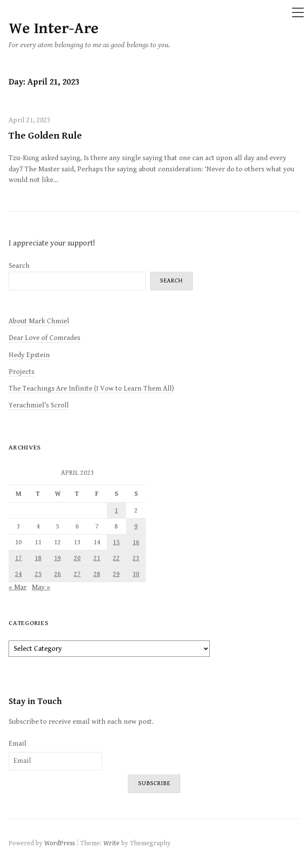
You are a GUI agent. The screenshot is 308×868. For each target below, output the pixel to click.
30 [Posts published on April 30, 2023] (136, 574)
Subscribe (154, 783)
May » (41, 587)
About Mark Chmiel (39, 321)
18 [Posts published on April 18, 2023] (38, 558)
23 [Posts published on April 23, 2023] (136, 558)
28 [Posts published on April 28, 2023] (97, 574)
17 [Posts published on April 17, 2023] (18, 558)
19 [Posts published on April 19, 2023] (57, 558)
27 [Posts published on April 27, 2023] (77, 574)
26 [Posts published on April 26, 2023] (57, 574)
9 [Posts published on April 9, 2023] (136, 526)
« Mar (18, 587)
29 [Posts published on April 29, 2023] (116, 574)
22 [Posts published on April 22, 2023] (116, 558)
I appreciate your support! (52, 243)
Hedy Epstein (29, 355)
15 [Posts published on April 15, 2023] (116, 542)
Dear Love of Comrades (44, 338)
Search (19, 266)
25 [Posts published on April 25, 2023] (38, 574)
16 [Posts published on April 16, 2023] (136, 542)
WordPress (60, 843)
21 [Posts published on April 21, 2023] (97, 558)
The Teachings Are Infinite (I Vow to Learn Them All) (91, 388)
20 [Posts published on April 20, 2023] (77, 558)
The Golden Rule (45, 136)
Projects (21, 372)
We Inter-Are (54, 29)
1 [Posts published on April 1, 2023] (116, 510)
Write (112, 843)
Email (17, 744)
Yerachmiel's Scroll (39, 405)
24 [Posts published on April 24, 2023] (18, 574)
